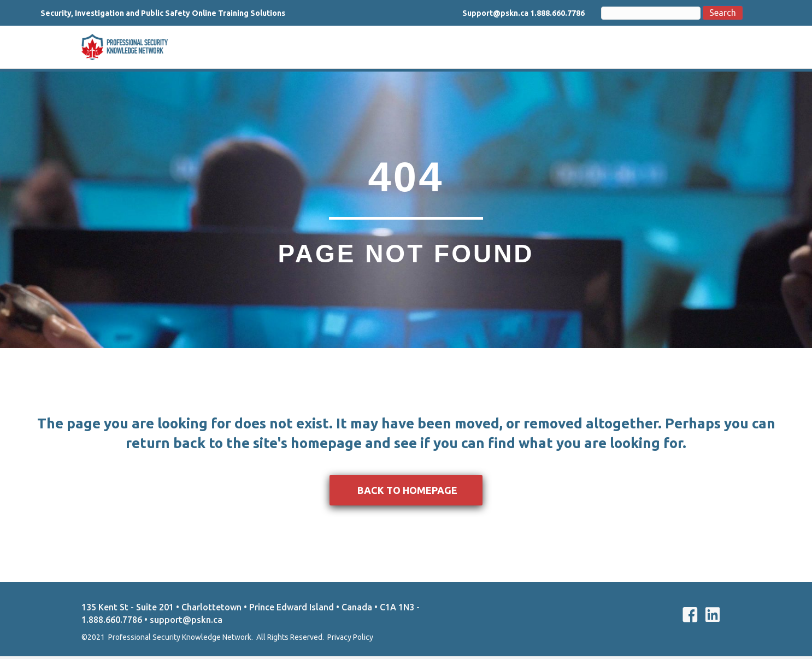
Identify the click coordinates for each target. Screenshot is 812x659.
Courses (575, 48)
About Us (281, 48)
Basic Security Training (360, 48)
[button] (406, 493)
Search (708, 13)
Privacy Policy (350, 640)
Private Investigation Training (483, 48)
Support (620, 48)
